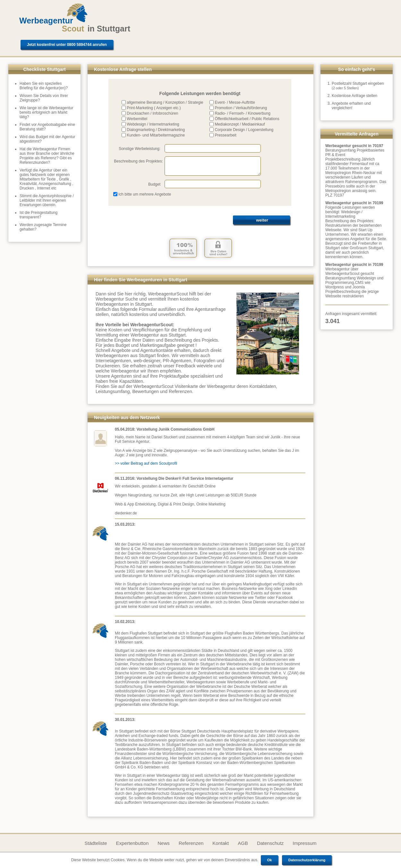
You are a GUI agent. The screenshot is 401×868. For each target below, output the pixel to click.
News (164, 843)
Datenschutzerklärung (307, 860)
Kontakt (221, 843)
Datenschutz (270, 843)
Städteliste (96, 843)
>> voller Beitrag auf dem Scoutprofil (146, 463)
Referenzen (191, 843)
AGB (243, 843)
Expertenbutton (132, 843)
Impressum (304, 843)
